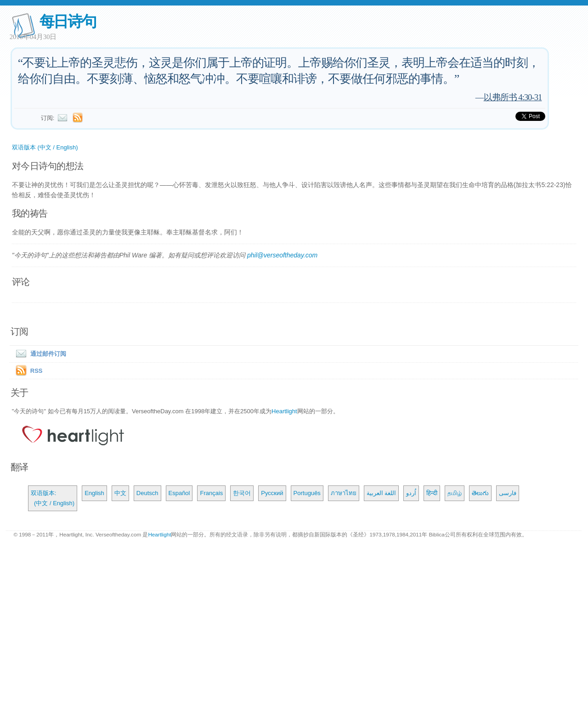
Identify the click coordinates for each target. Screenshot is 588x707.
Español (179, 493)
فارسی (508, 493)
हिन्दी (432, 493)
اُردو (411, 493)
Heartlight (284, 411)
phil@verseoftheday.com (282, 255)
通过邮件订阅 (39, 354)
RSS (37, 371)
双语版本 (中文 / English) (45, 147)
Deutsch (147, 493)
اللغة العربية (382, 493)
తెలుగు (480, 493)
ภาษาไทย (344, 493)
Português (307, 493)
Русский (272, 493)
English (94, 493)
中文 (120, 493)
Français (211, 493)
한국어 (242, 493)
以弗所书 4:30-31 (513, 97)
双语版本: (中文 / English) (53, 498)
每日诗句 (68, 21)
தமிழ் (455, 493)
